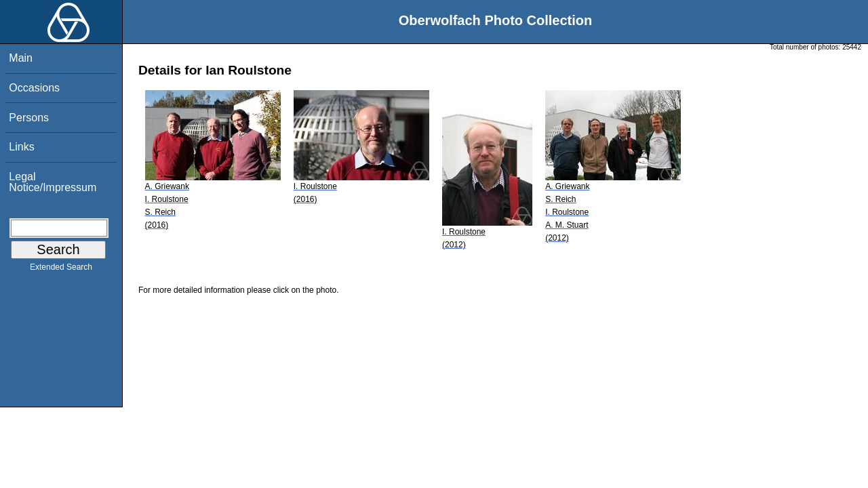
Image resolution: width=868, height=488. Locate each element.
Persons (29, 118)
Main (21, 58)
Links (21, 147)
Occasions (34, 88)
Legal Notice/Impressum (53, 182)
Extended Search (61, 270)
